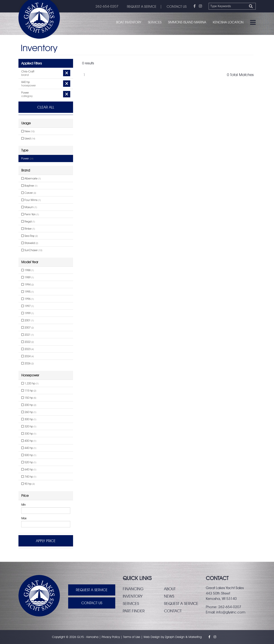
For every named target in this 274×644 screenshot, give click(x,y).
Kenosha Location (228, 22)
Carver (29, 193)
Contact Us (92, 603)
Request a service (181, 603)
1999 (27, 313)
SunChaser (32, 250)
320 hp (29, 426)
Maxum (29, 207)
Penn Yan (30, 214)
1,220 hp (30, 383)
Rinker (28, 229)
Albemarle (31, 179)
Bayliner (29, 186)
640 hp (29, 469)
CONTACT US (176, 6)
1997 (27, 306)
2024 (27, 356)
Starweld (30, 243)
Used (28, 138)
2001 (27, 320)
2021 (27, 335)
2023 (27, 349)
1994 (27, 285)
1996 (27, 299)
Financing (133, 589)
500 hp (29, 455)
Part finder (134, 611)
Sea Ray (29, 236)
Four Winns (31, 200)
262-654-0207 (105, 6)
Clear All (46, 107)
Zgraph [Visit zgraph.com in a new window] (170, 637)
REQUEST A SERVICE (141, 6)
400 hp (29, 441)
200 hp (29, 405)
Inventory (133, 596)
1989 (27, 277)
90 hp (28, 484)
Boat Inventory (129, 22)
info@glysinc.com (231, 612)
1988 (27, 270)
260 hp (29, 412)
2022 (27, 342)
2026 (27, 363)
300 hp (29, 419)
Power (27, 158)
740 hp (29, 477)
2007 (27, 328)
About (170, 589)
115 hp (29, 391)
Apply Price (46, 541)
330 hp (29, 434)
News (169, 596)
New (28, 131)
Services (155, 22)
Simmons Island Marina (187, 22)
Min (23, 505)
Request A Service (92, 590)
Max (24, 518)
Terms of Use (132, 637)
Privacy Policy (111, 637)
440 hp (29, 448)
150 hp (29, 398)
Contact (173, 611)
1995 (27, 292)
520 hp (29, 462)
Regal (28, 222)
